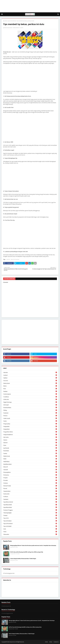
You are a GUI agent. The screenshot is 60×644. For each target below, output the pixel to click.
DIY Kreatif (30, 405)
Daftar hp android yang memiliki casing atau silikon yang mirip (27, 552)
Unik (30, 529)
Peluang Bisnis (30, 472)
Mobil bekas (30, 461)
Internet (30, 443)
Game (30, 421)
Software (30, 497)
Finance (30, 416)
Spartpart (30, 499)
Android (8, 259)
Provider (30, 480)
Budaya (30, 391)
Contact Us (56, 642)
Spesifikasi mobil (30, 505)
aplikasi (30, 378)
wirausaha (30, 534)
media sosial (30, 456)
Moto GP (30, 467)
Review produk (30, 486)
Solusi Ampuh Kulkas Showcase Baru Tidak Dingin (23, 559)
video (30, 532)
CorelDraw (30, 397)
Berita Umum (30, 383)
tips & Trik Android (12, 21)
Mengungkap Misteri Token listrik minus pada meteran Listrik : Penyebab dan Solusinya (33, 545)
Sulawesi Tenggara (30, 510)
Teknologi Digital (30, 513)
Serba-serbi (30, 494)
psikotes (30, 483)
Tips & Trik (30, 518)
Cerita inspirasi (30, 394)
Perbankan (30, 475)
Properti (30, 478)
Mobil (30, 459)
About (51, 642)
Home (46, 642)
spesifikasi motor (30, 507)
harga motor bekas (30, 432)
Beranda (5, 21)
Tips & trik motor (30, 521)
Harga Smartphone (30, 435)
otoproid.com (13, 642)
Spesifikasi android (30, 502)
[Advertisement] (30, 6)
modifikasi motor (30, 464)
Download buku (30, 408)
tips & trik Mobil (30, 526)
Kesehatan (30, 451)
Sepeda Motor (30, 491)
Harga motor (30, 429)
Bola (30, 389)
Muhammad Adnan (8, 28)
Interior (30, 440)
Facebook (30, 413)
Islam (30, 445)
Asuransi (30, 381)
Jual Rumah (30, 448)
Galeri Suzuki (30, 418)
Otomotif (30, 470)
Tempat (30, 515)
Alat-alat (30, 372)
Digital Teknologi (30, 402)
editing (30, 410)
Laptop (30, 453)
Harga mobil (30, 426)
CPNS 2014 (30, 399)
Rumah (30, 488)
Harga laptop (30, 424)
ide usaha (30, 437)
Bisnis (30, 386)
